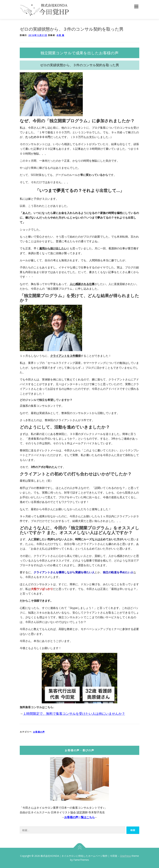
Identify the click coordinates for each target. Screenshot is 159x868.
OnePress (125, 856)
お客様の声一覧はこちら (79, 817)
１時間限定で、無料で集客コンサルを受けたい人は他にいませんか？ (74, 713)
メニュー (136, 6)
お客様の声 (39, 732)
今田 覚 (60, 35)
